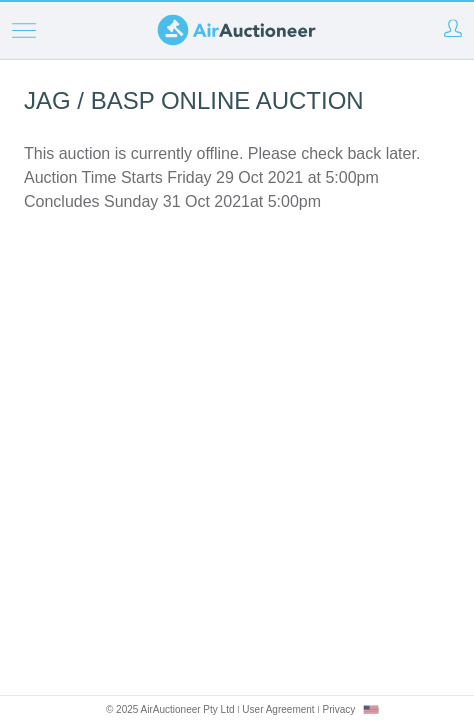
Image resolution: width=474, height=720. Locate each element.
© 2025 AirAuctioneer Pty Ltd (170, 709)
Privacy (338, 709)
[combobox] (371, 709)
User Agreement (278, 709)
